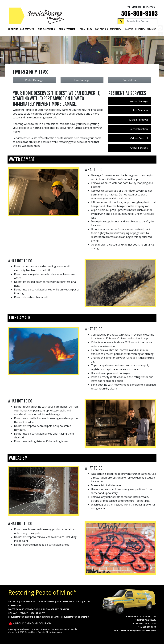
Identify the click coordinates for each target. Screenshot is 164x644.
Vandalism (130, 80)
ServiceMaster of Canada (75, 617)
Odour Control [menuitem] (139, 138)
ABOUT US (13, 602)
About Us (13, 29)
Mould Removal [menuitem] (139, 120)
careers (129, 29)
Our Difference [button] (67, 29)
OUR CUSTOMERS (46, 602)
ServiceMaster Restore (21, 617)
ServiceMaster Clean (47, 617)
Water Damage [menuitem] (139, 101)
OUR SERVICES (28, 602)
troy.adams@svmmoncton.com (138, 630)
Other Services (139, 148)
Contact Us (101, 29)
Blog (90, 29)
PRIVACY (24, 613)
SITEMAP (13, 613)
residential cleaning (146, 29)
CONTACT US (15, 605)
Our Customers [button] (46, 29)
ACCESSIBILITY (38, 613)
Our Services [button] (27, 29)
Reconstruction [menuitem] (139, 129)
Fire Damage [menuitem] (140, 110)
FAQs (79, 602)
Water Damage (34, 80)
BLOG (87, 602)
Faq (82, 29)
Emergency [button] (116, 29)
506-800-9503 (139, 14)
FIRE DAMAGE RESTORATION (55, 609)
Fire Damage (82, 80)
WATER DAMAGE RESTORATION (23, 609)
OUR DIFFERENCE (65, 602)
